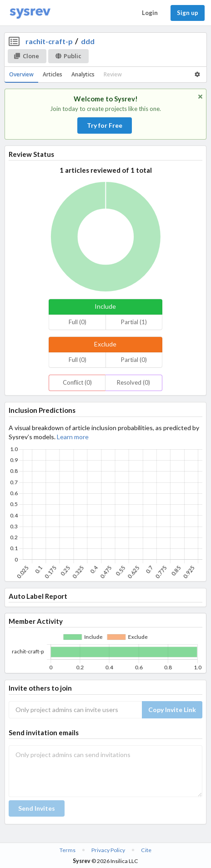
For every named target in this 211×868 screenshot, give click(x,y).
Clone (27, 56)
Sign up (188, 13)
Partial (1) (134, 322)
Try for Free (105, 125)
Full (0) (78, 322)
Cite (146, 850)
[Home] (30, 13)
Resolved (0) (133, 382)
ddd (88, 41)
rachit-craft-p (49, 41)
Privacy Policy (108, 850)
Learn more (73, 437)
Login (150, 13)
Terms (68, 850)
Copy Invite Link (172, 710)
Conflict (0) (77, 382)
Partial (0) (134, 360)
